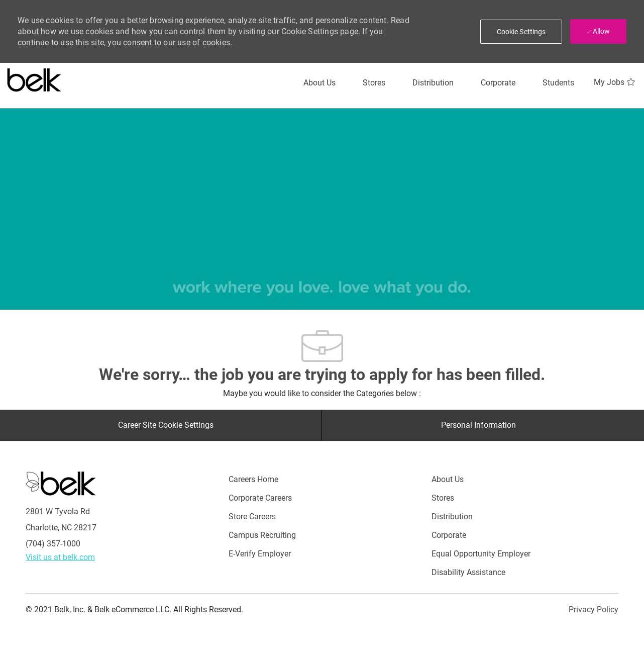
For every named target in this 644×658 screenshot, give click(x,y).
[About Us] (319, 83)
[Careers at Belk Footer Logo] (61, 483)
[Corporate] (498, 83)
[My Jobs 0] (616, 82)
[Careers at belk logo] (34, 78)
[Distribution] (433, 83)
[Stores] (374, 83)
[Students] (558, 83)
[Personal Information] (478, 425)
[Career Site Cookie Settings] (166, 425)
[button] (521, 32)
